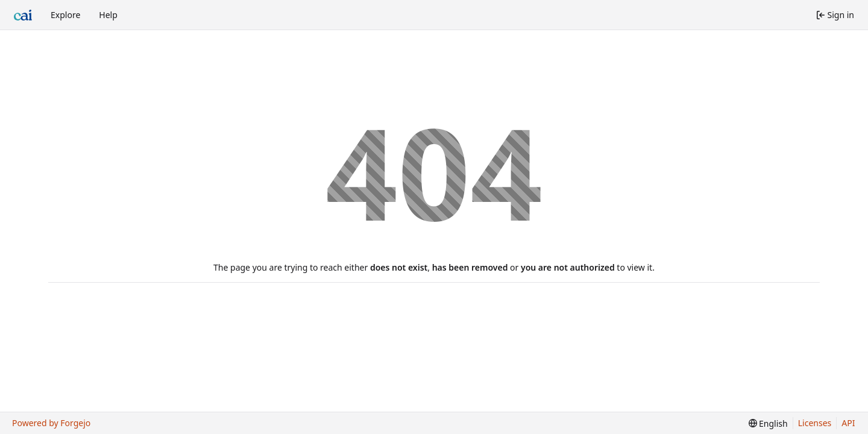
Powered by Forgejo (51, 423)
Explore (65, 15)
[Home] (23, 15)
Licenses (815, 423)
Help (108, 15)
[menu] (768, 423)
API (848, 423)
